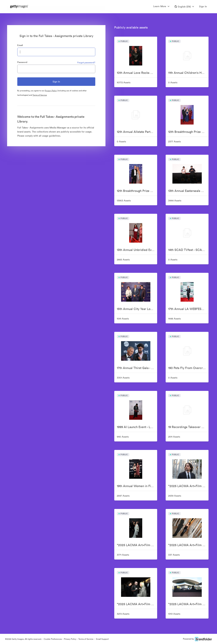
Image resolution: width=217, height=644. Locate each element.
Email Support (102, 639)
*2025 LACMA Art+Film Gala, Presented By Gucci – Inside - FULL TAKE (137, 545)
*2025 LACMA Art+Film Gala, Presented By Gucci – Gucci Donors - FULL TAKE (188, 486)
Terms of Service (40, 95)
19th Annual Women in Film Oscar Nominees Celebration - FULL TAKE (137, 486)
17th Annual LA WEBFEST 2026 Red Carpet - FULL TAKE (188, 309)
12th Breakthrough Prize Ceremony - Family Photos (188, 132)
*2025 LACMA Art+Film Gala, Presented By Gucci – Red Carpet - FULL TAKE (137, 604)
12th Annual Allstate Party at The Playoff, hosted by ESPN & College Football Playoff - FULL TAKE (137, 132)
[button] (184, 7)
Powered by (197, 639)
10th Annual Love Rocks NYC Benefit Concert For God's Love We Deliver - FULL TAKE (137, 73)
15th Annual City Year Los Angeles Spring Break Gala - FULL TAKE (137, 309)
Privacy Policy (51, 91)
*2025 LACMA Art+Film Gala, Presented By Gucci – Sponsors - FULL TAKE (188, 604)
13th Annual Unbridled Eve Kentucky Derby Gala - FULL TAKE (137, 250)
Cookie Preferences (53, 639)
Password (22, 62)
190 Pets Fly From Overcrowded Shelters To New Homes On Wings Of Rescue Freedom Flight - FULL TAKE (188, 368)
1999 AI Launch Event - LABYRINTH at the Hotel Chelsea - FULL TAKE (137, 427)
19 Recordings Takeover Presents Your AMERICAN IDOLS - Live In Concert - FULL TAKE (188, 427)
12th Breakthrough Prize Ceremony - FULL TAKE (137, 191)
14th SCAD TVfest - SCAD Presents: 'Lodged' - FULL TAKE (188, 250)
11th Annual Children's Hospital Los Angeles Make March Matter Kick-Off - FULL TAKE (188, 73)
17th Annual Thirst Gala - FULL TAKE (137, 368)
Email (20, 45)
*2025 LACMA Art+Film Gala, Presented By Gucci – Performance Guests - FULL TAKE (188, 545)
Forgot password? (86, 63)
